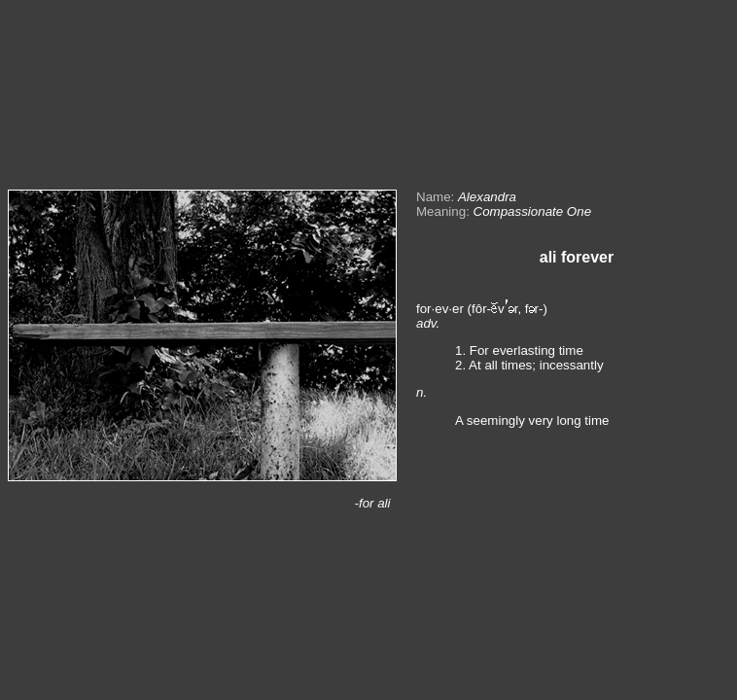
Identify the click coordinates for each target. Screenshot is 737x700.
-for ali (372, 503)
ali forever (577, 257)
